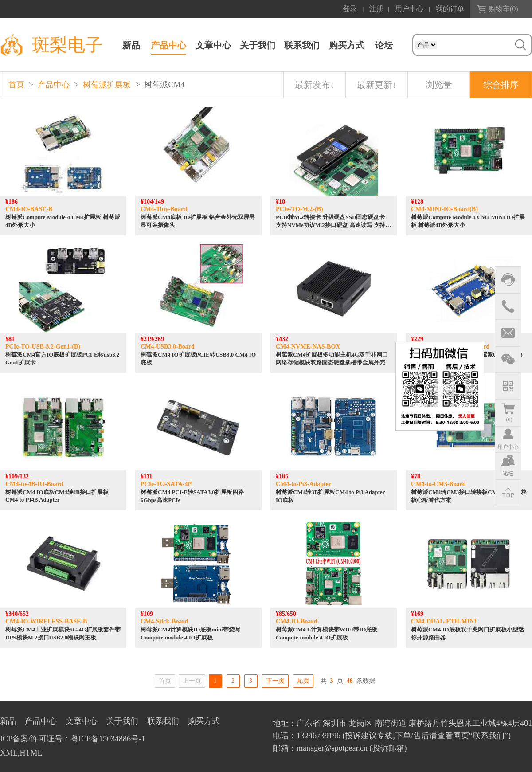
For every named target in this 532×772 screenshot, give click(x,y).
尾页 (303, 681)
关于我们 (258, 45)
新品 (131, 45)
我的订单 (450, 9)
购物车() (503, 9)
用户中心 (409, 9)
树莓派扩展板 (107, 85)
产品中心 (168, 45)
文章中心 (213, 45)
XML (9, 753)
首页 (16, 85)
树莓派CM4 (164, 85)
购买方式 (347, 45)
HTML (31, 753)
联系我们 (302, 45)
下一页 (275, 681)
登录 (350, 9)
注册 (376, 9)
